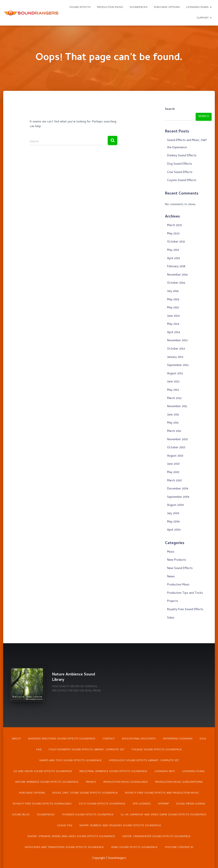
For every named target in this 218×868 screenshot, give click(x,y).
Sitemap (163, 804)
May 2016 (173, 300)
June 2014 (173, 316)
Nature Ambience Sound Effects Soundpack (47, 782)
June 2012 (173, 382)
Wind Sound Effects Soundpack (134, 848)
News (171, 577)
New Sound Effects (180, 568)
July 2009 (173, 514)
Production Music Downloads (126, 782)
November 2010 (177, 440)
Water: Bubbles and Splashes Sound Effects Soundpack (120, 826)
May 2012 (173, 390)
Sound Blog (21, 815)
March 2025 (175, 226)
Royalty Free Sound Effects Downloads (42, 804)
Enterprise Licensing (178, 739)
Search (170, 109)
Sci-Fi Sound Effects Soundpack (102, 804)
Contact (109, 739)
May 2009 (173, 522)
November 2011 (177, 407)
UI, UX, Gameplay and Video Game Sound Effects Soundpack (163, 815)
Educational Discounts (139, 739)
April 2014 (174, 333)
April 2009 (174, 530)
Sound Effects (80, 7)
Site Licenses (142, 804)
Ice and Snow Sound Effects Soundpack (43, 771)
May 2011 (173, 423)
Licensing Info (165, 771)
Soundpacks (139, 7)
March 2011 (174, 431)
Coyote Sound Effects (182, 181)
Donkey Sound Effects (182, 156)
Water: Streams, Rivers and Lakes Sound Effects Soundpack (71, 837)
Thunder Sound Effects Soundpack (88, 815)
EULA (203, 739)
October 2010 (176, 448)
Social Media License (191, 804)
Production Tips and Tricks (185, 593)
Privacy (91, 782)
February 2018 (176, 267)
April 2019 (174, 259)
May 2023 (173, 234)
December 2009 (178, 489)
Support (204, 18)
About (16, 739)
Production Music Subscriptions (179, 782)
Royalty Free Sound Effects (185, 610)
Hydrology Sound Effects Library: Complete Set (144, 760)
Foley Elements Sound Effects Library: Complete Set (87, 750)
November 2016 (177, 275)
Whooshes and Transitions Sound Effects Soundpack (64, 848)
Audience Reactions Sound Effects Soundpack (62, 739)
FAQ (39, 750)
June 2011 (173, 415)
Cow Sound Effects (180, 172)
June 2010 (173, 464)
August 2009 (175, 505)
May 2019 (173, 250)
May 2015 (173, 308)
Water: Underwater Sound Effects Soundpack (156, 837)
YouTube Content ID (179, 848)
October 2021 (176, 242)
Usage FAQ (65, 826)
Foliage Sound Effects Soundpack (157, 750)
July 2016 (173, 291)
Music (171, 552)
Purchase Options (167, 7)
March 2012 (174, 398)
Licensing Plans (199, 7)
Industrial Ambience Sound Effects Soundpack (113, 771)
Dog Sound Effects (180, 164)
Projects (173, 601)
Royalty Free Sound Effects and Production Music (162, 793)
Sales (171, 618)
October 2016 (176, 283)
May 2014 (173, 324)
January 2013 (175, 357)
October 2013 (176, 349)
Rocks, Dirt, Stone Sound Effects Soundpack (85, 793)
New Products (177, 560)
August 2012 (175, 374)
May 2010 (173, 472)
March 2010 (174, 481)
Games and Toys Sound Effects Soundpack (70, 760)
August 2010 (175, 456)
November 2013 (177, 341)
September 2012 (178, 365)
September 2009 (178, 497)
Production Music (110, 7)
